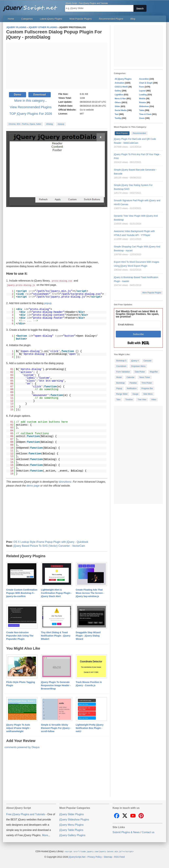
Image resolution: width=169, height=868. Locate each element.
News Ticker (145, 377)
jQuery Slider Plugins (72, 814)
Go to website (87, 110)
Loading (143, 95)
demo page (33, 485)
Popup (119, 388)
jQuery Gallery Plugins (72, 835)
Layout (142, 91)
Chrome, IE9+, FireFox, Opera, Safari (25, 124)
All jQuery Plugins (123, 79)
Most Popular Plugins (81, 19)
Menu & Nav (120, 99)
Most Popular (122, 133)
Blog (133, 19)
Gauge (135, 394)
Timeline (129, 400)
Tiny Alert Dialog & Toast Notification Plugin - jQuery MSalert (56, 635)
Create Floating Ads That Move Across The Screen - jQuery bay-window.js (90, 593)
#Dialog (50, 124)
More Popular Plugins (152, 293)
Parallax (133, 383)
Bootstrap (120, 383)
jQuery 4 (135, 361)
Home (11, 19)
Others (118, 103)
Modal (119, 377)
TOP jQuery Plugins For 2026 (31, 114)
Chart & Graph (146, 83)
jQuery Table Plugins (71, 830)
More (45, 835)
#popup (61, 124)
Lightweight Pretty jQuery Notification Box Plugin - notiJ (90, 728)
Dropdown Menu (138, 366)
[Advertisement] (57, 66)
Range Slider (122, 394)
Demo (17, 95)
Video (154, 400)
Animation (119, 83)
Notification (132, 388)
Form (142, 87)
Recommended (139, 133)
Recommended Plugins (111, 19)
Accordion (144, 79)
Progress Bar (147, 388)
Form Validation (123, 372)
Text (117, 114)
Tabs (118, 400)
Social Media (121, 110)
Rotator (143, 103)
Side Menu (148, 394)
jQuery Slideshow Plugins (74, 819)
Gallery (118, 91)
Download (39, 95)
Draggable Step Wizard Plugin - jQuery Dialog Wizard (88, 635)
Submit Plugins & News (126, 832)
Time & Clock (145, 114)
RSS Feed (119, 856)
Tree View (142, 400)
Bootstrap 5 (121, 361)
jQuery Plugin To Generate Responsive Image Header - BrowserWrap (56, 685)
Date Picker (140, 372)
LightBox (119, 95)
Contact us (148, 832)
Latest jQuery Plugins (51, 19)
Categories (27, 19)
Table (142, 110)
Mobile (142, 99)
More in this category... (31, 101)
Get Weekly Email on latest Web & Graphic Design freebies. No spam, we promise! (137, 314)
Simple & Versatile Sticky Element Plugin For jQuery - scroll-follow (56, 728)
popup (48, 303)
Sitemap (108, 856)
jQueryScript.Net (77, 856)
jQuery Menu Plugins (72, 824)
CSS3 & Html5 (121, 87)
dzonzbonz (65, 481)
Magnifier (154, 372)
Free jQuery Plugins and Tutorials (31, 7)
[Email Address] (138, 324)
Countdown (121, 366)
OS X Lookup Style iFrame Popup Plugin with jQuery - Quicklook (51, 542)
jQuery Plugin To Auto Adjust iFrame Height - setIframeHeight (18, 728)
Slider (117, 106)
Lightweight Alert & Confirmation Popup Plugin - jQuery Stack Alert (56, 593)
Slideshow (144, 106)
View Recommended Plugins (31, 107)
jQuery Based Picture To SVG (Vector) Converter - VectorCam (49, 546)
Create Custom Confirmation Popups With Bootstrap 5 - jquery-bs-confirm (22, 593)
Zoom (142, 118)
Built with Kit (138, 343)
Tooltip (118, 118)
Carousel (147, 361)
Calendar (131, 377)
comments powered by (22, 747)
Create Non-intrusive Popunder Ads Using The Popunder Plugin (20, 635)
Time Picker (147, 383)
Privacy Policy (95, 856)
